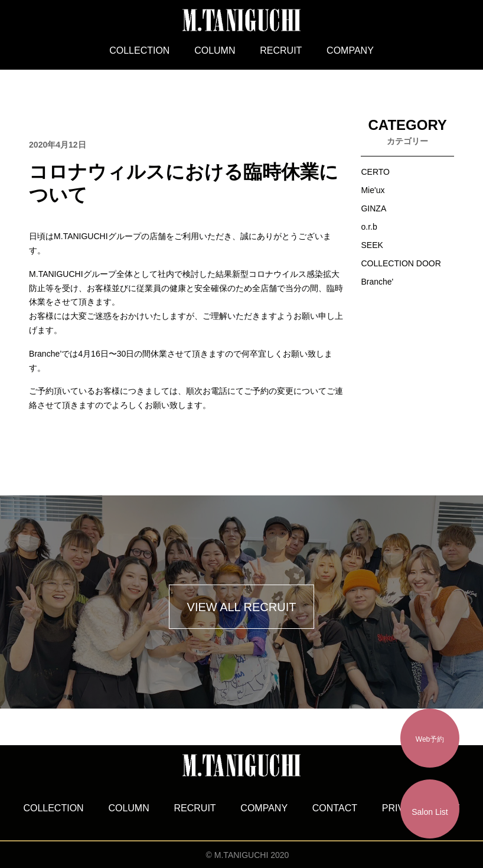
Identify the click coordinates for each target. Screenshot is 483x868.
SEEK (372, 245)
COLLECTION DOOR (401, 263)
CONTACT (335, 808)
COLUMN (215, 50)
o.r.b (369, 227)
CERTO (375, 172)
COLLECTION (139, 50)
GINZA (373, 208)
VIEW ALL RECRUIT (242, 607)
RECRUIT (281, 50)
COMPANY (350, 50)
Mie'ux (373, 190)
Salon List (430, 812)
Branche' (377, 282)
